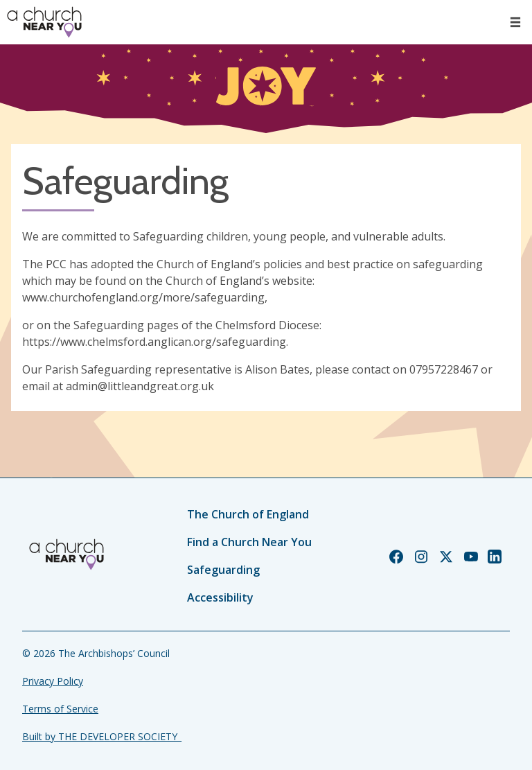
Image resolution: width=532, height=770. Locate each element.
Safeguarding (223, 570)
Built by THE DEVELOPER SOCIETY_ (102, 736)
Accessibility (220, 597)
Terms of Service (60, 709)
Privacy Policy (53, 681)
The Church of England (248, 514)
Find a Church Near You (249, 542)
